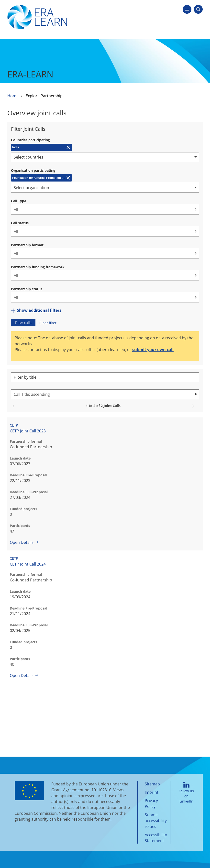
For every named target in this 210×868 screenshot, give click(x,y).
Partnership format (27, 245)
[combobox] (105, 157)
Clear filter (48, 323)
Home (13, 96)
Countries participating (30, 140)
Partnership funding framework (38, 267)
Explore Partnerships (45, 96)
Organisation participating (33, 170)
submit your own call (153, 350)
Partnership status (27, 289)
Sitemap (152, 784)
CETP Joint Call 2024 (28, 564)
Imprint (152, 792)
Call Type (19, 201)
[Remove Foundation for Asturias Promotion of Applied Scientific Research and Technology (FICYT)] (41, 178)
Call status (20, 223)
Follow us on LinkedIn (186, 793)
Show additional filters (36, 310)
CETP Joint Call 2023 (28, 431)
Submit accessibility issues (156, 821)
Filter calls (23, 323)
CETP (14, 425)
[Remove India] (41, 147)
